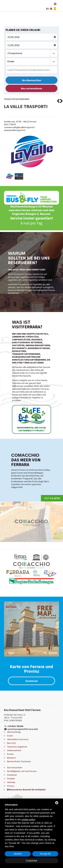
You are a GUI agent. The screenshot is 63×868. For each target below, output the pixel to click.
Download (31, 681)
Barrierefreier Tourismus (19, 761)
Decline (18, 854)
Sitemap (11, 782)
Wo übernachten (32, 80)
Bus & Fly (12, 743)
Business (12, 758)
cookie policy (28, 819)
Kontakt (11, 779)
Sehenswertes (14, 750)
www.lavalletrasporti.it (15, 130)
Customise (32, 861)
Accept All (45, 854)
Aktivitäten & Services (18, 739)
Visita (52, 498)
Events (10, 754)
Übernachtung (14, 732)
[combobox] (31, 53)
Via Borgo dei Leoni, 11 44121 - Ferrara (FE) (15, 716)
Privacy (11, 786)
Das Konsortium (15, 767)
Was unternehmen (31, 88)
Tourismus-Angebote (17, 747)
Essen (10, 736)
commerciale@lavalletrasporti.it (19, 127)
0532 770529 (10, 124)
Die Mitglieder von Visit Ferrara (22, 771)
